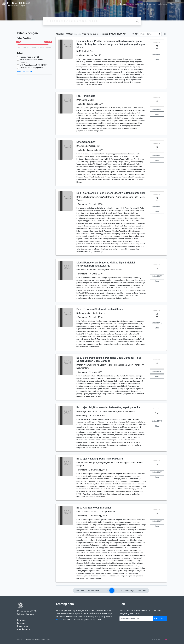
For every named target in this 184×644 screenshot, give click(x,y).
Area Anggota (23, 629)
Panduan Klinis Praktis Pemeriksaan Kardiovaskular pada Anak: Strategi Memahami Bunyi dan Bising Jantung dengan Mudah (111, 44)
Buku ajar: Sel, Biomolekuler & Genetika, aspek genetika (108, 407)
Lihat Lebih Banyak (25, 71)
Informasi (133, 4)
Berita (143, 4)
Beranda (123, 4)
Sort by (135, 34)
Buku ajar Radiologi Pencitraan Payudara (100, 459)
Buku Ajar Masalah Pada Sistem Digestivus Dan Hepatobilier (111, 193)
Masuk (173, 4)
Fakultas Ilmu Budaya (31, 68)
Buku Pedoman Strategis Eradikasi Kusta (100, 309)
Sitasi (157, 60)
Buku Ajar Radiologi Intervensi (94, 508)
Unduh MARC (157, 55)
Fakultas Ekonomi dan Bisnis (31, 61)
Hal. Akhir (142, 590)
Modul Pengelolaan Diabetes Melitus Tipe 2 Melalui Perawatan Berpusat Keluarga (106, 264)
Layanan (21, 623)
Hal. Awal (80, 590)
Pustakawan (162, 4)
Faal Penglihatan (86, 96)
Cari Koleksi (160, 618)
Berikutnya (130, 590)
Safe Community (86, 142)
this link (59, 620)
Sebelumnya (93, 590)
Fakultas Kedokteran (29, 57)
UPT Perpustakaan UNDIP (33, 65)
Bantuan (151, 4)
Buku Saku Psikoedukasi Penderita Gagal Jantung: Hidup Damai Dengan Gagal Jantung (109, 359)
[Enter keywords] (136, 619)
